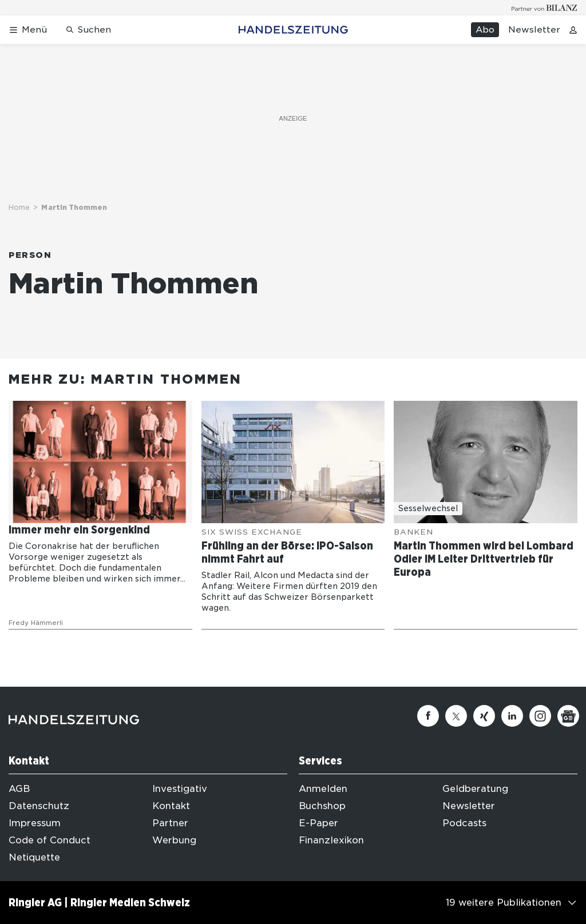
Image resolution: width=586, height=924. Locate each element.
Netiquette (34, 857)
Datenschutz (39, 806)
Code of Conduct (50, 840)
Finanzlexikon (331, 840)
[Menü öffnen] (28, 30)
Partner (170, 823)
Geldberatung (475, 789)
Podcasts (464, 823)
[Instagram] (540, 716)
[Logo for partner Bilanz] (545, 8)
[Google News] (568, 716)
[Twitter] (456, 716)
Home (19, 207)
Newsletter (534, 30)
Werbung (174, 840)
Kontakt (171, 806)
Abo (485, 30)
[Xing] (484, 716)
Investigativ (180, 789)
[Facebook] (428, 716)
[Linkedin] (512, 716)
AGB (19, 789)
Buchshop (322, 806)
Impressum (35, 823)
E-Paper (318, 823)
